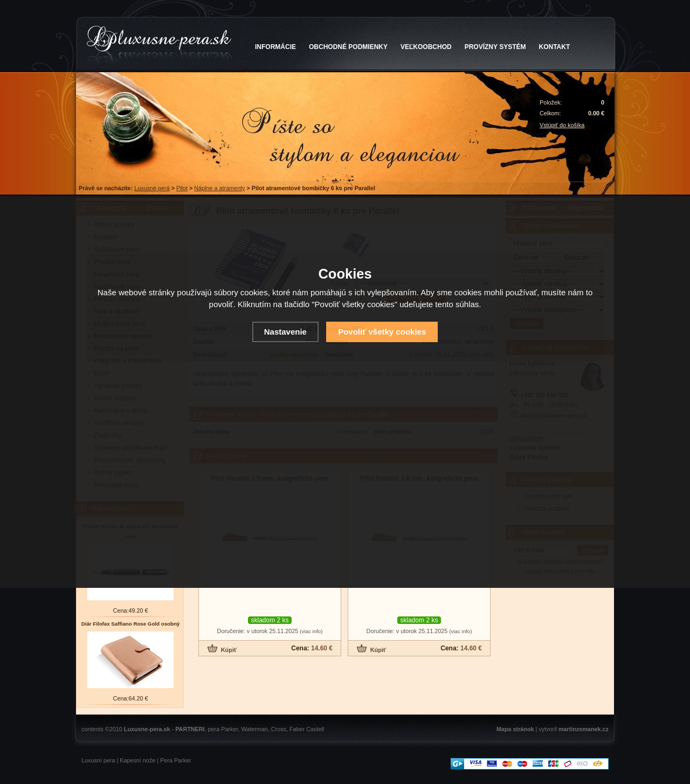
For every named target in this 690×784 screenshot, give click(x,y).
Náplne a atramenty (219, 188)
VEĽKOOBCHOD (426, 47)
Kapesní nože (137, 760)
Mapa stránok (515, 729)
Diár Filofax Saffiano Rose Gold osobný (131, 624)
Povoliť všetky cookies (382, 332)
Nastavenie (285, 332)
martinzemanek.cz (584, 729)
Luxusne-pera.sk (147, 729)
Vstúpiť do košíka (562, 125)
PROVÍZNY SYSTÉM (495, 47)
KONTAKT (555, 47)
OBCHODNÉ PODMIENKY (348, 47)
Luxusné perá (152, 188)
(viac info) (311, 631)
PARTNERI (190, 729)
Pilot (182, 188)
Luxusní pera (98, 760)
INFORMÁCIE (275, 47)
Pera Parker (176, 760)
